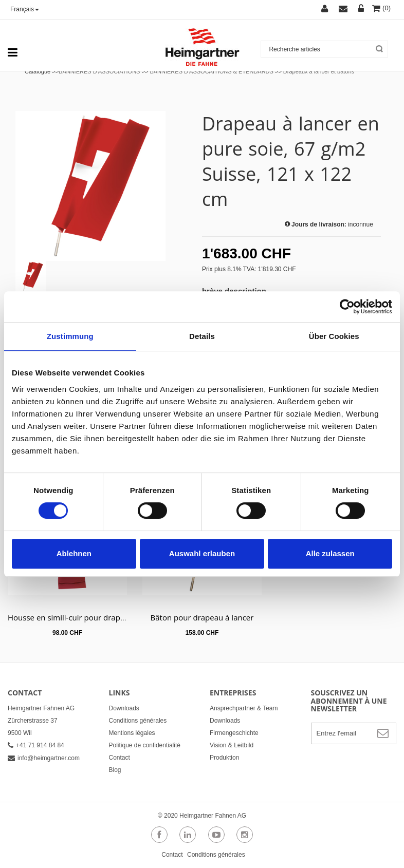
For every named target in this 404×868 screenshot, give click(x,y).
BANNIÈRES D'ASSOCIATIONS (99, 71)
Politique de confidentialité (145, 745)
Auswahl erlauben (202, 553)
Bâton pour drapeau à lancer (202, 617)
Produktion (224, 758)
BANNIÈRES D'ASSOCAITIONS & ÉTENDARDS (211, 71)
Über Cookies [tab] (334, 336)
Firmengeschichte (234, 733)
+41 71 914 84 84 (36, 745)
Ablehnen (74, 553)
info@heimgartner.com (44, 758)
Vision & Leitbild (232, 745)
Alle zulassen (330, 553)
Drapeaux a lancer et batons (319, 71)
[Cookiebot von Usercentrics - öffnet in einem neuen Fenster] (347, 307)
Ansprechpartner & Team (244, 708)
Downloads (124, 708)
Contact (120, 758)
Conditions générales (138, 721)
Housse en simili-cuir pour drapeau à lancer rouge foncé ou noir (122, 617)
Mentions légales (132, 733)
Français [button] (25, 9)
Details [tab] (202, 336)
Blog (115, 770)
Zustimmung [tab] (70, 336)
